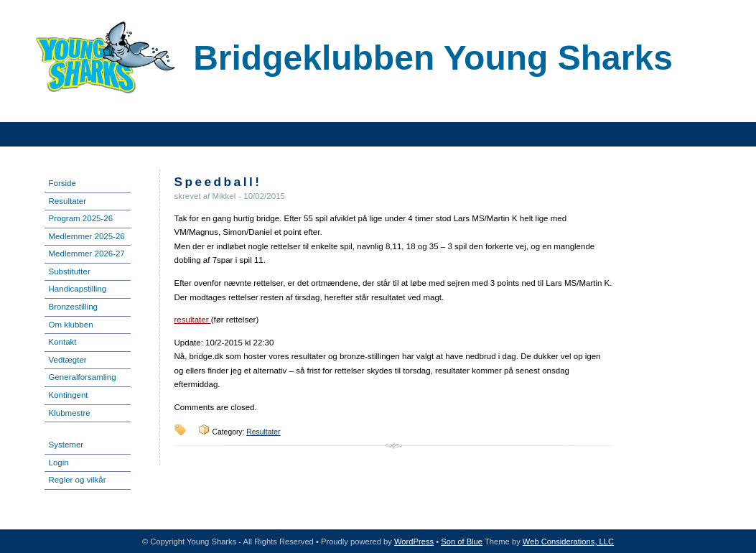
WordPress (414, 542)
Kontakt (63, 342)
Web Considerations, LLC (568, 542)
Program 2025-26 (81, 218)
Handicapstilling (78, 289)
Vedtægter (68, 360)
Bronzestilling (74, 307)
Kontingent (69, 395)
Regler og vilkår (78, 480)
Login (59, 463)
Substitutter (70, 271)
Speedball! (218, 182)
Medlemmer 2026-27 (87, 254)
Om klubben (71, 325)
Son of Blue (462, 542)
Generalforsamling (83, 377)
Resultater (67, 201)
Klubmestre (70, 413)
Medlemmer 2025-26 (87, 236)
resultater (193, 320)
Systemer (66, 445)
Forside (62, 183)
